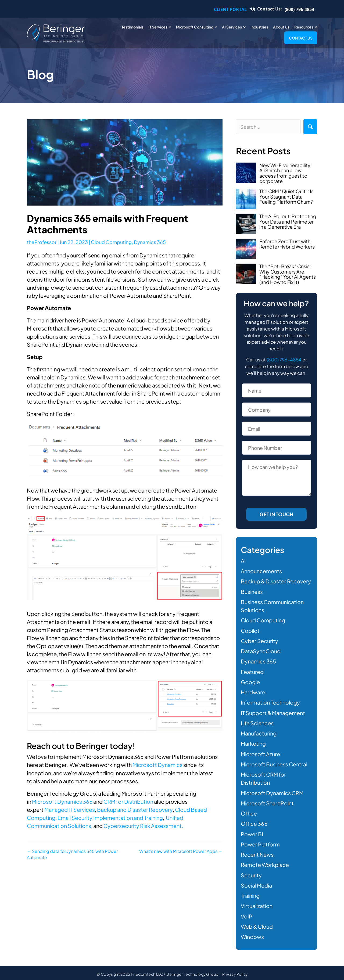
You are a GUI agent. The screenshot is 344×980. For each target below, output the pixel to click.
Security (251, 873)
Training (250, 893)
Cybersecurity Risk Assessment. (145, 825)
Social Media (257, 883)
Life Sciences (258, 722)
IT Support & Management (273, 712)
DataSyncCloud (261, 650)
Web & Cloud (257, 924)
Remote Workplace (265, 863)
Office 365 (254, 822)
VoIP (247, 914)
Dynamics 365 (150, 242)
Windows (253, 934)
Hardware (253, 691)
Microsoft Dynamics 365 (63, 801)
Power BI (252, 832)
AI (243, 561)
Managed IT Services (70, 809)
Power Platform (260, 842)
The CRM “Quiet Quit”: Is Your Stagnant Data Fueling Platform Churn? (287, 197)
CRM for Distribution (130, 801)
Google (250, 681)
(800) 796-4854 (284, 360)
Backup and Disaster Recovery (135, 809)
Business (252, 591)
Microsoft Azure (261, 753)
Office (249, 812)
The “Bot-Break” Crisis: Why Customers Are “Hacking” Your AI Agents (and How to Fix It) (288, 274)
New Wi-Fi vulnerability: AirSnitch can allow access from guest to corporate (286, 173)
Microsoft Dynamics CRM (273, 791)
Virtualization (257, 904)
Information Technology (271, 701)
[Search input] (268, 127)
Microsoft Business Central (275, 763)
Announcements (261, 571)
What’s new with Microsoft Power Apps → (181, 851)
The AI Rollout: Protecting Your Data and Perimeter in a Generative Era (288, 222)
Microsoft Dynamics (158, 765)
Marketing (254, 742)
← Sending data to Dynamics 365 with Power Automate (72, 854)
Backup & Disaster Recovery (276, 581)
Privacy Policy (235, 972)
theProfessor (42, 242)
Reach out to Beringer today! (82, 746)
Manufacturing (259, 732)
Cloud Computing (112, 242)
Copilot (251, 630)
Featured (252, 671)
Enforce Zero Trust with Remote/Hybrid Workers (287, 244)
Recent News (257, 852)
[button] (310, 127)
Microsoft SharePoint (268, 801)
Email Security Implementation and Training (111, 817)
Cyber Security (260, 640)
